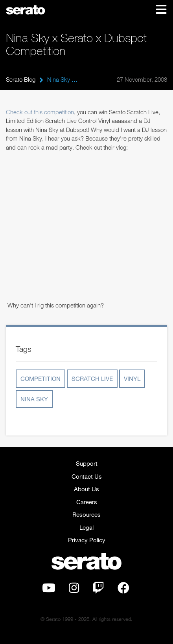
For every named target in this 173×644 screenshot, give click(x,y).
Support (87, 463)
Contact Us (87, 476)
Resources (86, 514)
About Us (86, 489)
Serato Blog (21, 79)
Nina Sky (34, 399)
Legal (86, 527)
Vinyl (132, 379)
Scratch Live (92, 379)
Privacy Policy (87, 540)
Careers (87, 502)
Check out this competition (40, 112)
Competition (40, 379)
